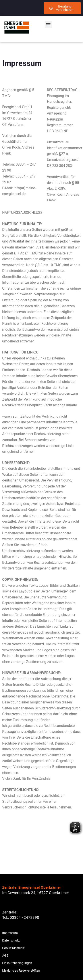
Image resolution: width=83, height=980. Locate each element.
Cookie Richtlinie (13, 948)
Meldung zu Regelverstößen (21, 970)
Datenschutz (11, 940)
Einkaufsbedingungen (17, 963)
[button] (48, 24)
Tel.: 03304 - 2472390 (21, 917)
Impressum (10, 933)
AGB (5, 955)
